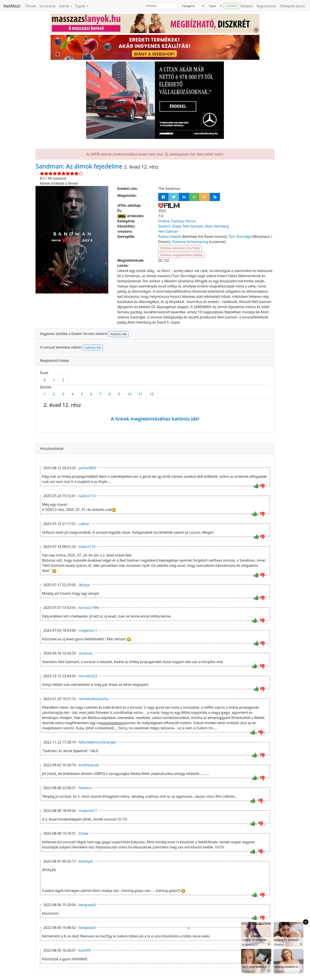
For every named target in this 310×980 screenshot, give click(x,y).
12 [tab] (152, 394)
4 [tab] (72, 394)
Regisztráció (266, 6)
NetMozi (12, 6)
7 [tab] (100, 394)
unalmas (86, 653)
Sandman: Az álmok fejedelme (80, 166)
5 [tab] (82, 394)
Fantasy (177, 221)
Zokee (84, 833)
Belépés (247, 6)
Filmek (31, 6)
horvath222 (88, 676)
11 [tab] (141, 394)
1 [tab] (54, 380)
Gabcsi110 (87, 496)
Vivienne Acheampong (190, 242)
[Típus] (214, 6)
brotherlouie (89, 765)
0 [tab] (45, 380)
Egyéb (80, 6)
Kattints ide (118, 334)
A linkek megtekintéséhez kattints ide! (155, 419)
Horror (191, 221)
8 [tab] (110, 394)
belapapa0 (87, 905)
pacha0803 (88, 468)
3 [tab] (63, 394)
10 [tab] (129, 394)
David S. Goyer (170, 226)
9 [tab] (119, 394)
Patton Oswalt (170, 237)
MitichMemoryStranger (98, 742)
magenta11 (88, 630)
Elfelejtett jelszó (292, 6)
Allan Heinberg (217, 226)
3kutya (84, 585)
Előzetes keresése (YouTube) (180, 248)
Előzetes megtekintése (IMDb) (181, 255)
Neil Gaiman (193, 226)
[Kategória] (192, 6)
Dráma (164, 221)
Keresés (231, 6)
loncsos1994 (89, 608)
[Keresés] (161, 6)
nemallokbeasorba (94, 699)
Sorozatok (47, 6)
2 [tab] (63, 380)
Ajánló (64, 6)
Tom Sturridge (240, 237)
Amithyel (86, 861)
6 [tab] (91, 394)
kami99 (85, 950)
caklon (84, 524)
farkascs (85, 788)
